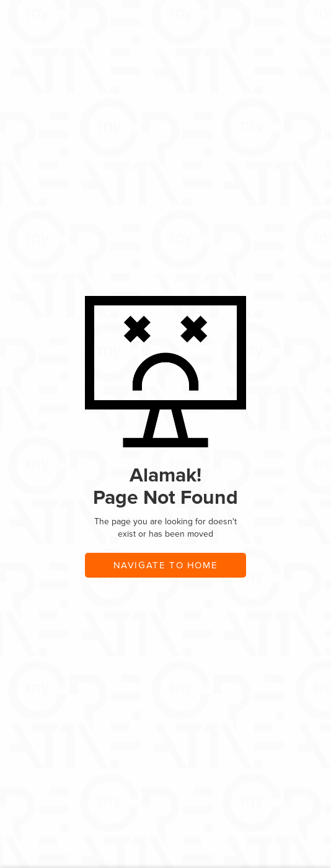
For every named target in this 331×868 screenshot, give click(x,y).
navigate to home (166, 565)
